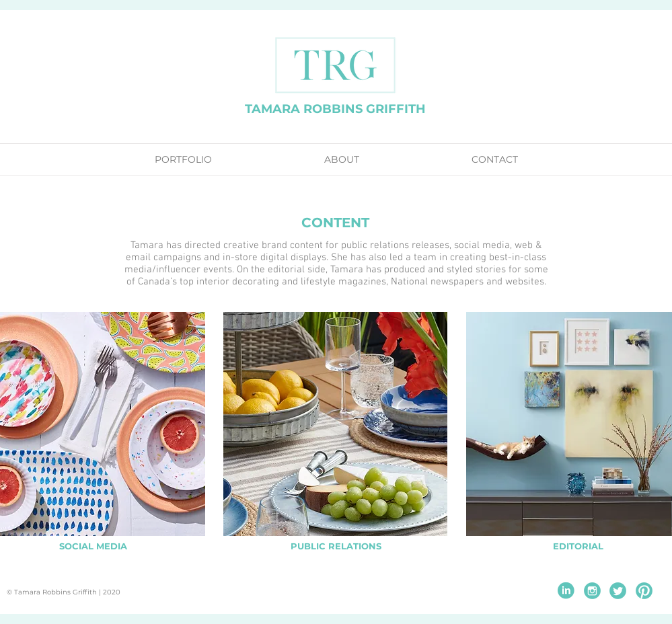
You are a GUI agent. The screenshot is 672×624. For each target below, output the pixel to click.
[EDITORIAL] (578, 546)
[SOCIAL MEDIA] (93, 546)
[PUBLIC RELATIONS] (336, 546)
